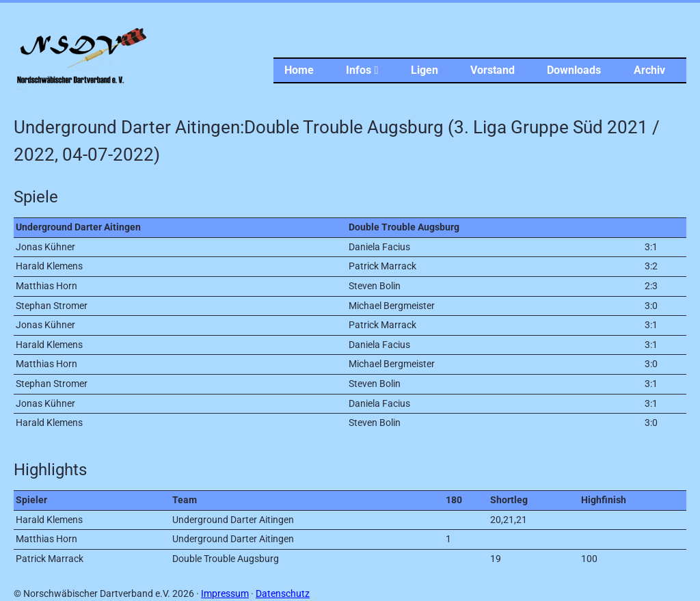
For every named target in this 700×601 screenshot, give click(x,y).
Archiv (649, 70)
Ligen (425, 70)
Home (299, 70)
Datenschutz (283, 594)
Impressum (225, 594)
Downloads (574, 70)
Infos (362, 70)
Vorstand (493, 70)
